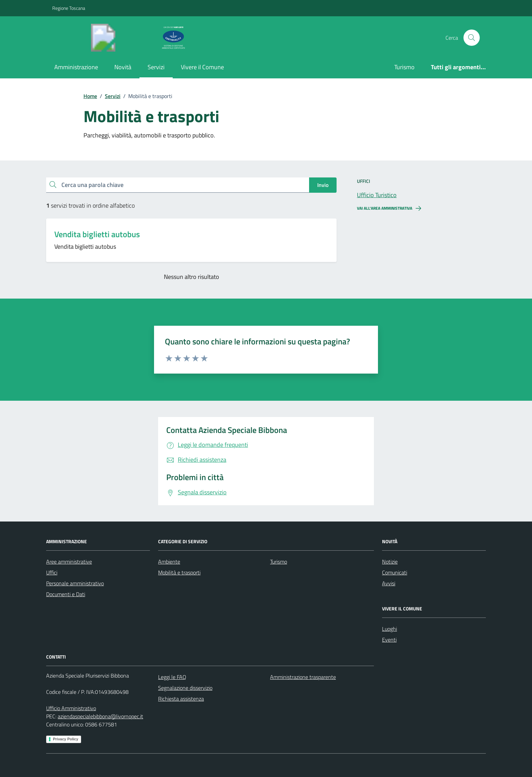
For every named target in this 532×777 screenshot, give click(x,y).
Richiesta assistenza (181, 699)
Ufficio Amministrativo (71, 708)
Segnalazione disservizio (185, 688)
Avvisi (389, 583)
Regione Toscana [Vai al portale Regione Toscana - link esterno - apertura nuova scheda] (69, 8)
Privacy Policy (66, 739)
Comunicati (395, 572)
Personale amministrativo (75, 583)
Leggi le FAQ (172, 677)
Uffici (52, 572)
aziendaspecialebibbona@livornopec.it (100, 716)
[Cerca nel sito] (472, 38)
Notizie (390, 562)
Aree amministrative (69, 562)
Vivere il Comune (202, 67)
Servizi (156, 67)
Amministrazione (76, 67)
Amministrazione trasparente (303, 677)
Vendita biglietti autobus (97, 234)
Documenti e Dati (66, 594)
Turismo (404, 67)
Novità (123, 67)
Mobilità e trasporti (179, 572)
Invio (323, 185)
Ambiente (169, 562)
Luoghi (389, 629)
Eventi (389, 640)
